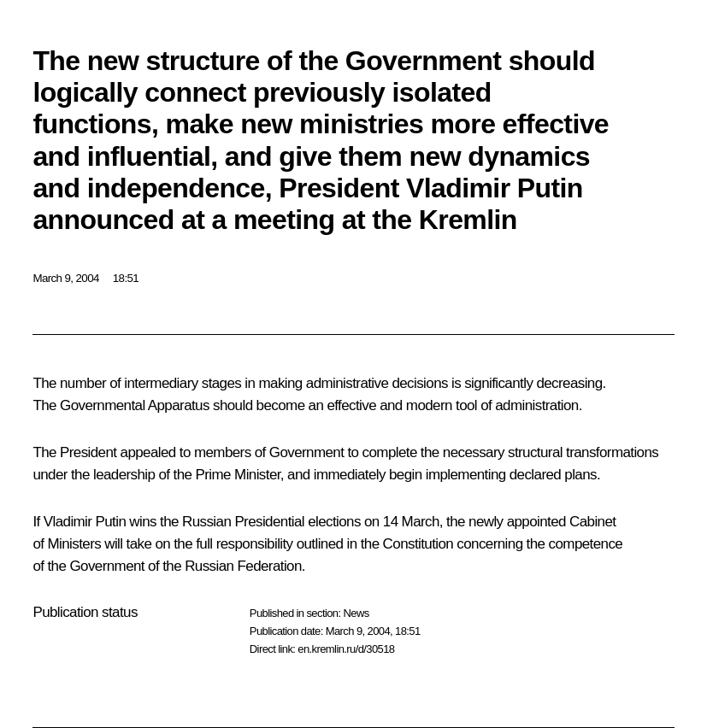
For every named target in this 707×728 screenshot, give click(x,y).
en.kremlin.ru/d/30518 (346, 649)
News (356, 613)
